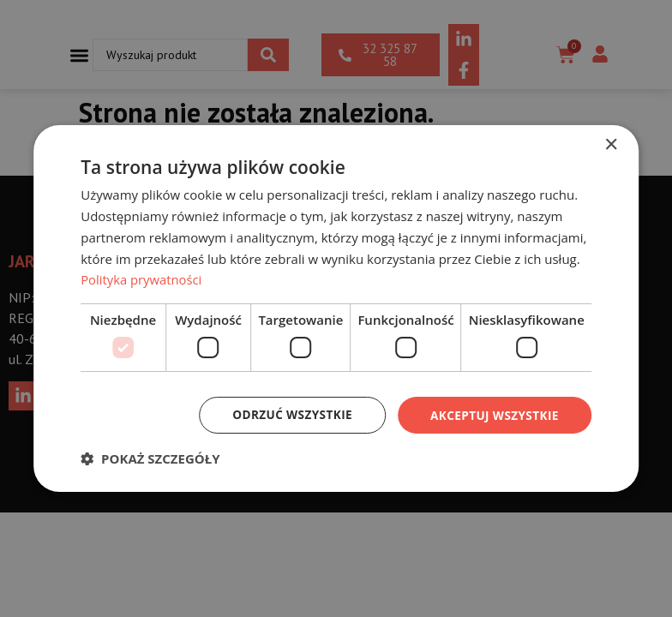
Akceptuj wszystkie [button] (492, 414)
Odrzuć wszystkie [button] (286, 414)
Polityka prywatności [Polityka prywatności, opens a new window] (142, 279)
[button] (150, 459)
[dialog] (336, 308)
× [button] (611, 144)
